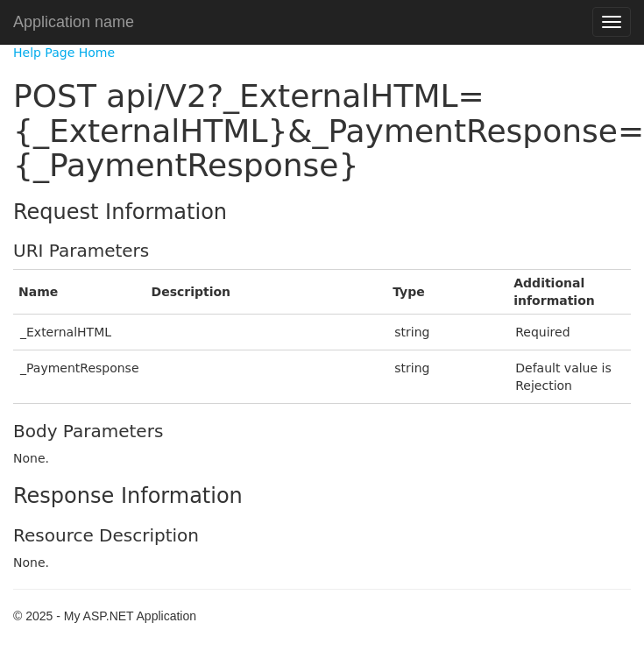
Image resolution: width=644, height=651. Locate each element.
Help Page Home (64, 53)
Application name (74, 22)
